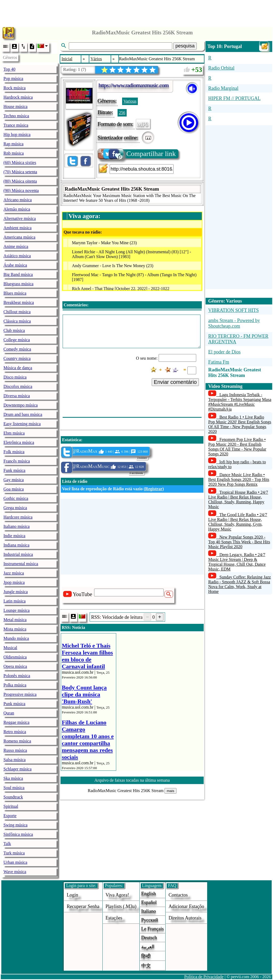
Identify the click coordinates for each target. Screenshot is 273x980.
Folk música (14, 452)
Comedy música (17, 349)
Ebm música (14, 433)
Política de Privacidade (204, 977)
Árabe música (15, 265)
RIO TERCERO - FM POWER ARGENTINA (238, 339)
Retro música (15, 732)
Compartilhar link (137, 154)
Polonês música (17, 676)
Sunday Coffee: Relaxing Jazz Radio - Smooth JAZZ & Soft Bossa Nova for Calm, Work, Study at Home (240, 584)
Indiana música (16, 545)
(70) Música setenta (20, 172)
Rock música (15, 88)
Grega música (15, 508)
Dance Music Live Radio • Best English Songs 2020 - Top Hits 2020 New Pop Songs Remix (239, 479)
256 (122, 113)
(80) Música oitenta (20, 181)
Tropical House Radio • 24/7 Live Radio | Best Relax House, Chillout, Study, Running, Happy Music (238, 499)
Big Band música (18, 274)
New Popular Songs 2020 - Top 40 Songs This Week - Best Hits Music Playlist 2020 (239, 542)
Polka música (15, 685)
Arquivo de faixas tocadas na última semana (132, 780)
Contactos (178, 895)
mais (170, 791)
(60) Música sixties (20, 162)
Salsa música (15, 760)
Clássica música (17, 321)
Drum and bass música (23, 414)
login (72, 895)
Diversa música (17, 396)
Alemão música (17, 209)
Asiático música (17, 256)
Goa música (14, 489)
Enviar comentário (175, 382)
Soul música (14, 788)
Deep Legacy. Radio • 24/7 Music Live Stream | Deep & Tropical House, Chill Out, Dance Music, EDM (237, 562)
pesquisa (185, 46)
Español (149, 902)
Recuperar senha (83, 906)
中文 (146, 966)
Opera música (15, 666)
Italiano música (17, 526)
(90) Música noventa (21, 190)
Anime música (16, 246)
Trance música (16, 125)
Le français (152, 929)
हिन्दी (146, 956)
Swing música (15, 825)
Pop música (13, 79)
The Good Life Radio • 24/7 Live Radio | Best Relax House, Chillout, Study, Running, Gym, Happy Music (238, 522)
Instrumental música (21, 564)
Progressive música (20, 694)
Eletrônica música (19, 442)
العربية (148, 947)
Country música (17, 358)
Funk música (14, 470)
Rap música (13, 144)
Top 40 (9, 69)
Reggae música (16, 722)
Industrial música (18, 554)
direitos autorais (185, 918)
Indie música (14, 536)
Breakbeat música (19, 302)
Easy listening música (22, 424)
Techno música (16, 116)
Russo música (15, 750)
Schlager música (17, 769)
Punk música (14, 704)
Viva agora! (117, 895)
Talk (7, 844)
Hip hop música (17, 134)
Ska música (13, 778)
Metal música (15, 620)
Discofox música (18, 386)
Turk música (14, 853)
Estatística (72, 440)
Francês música (17, 461)
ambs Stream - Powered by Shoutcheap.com (234, 323)
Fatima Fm (219, 362)
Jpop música (14, 582)
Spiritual (11, 806)
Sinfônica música (18, 834)
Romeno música (17, 741)
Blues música (15, 293)
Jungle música (16, 592)
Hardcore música (18, 517)
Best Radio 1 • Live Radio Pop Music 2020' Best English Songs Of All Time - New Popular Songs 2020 (240, 424)
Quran (9, 713)
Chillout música (17, 312)
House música (15, 107)
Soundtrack (13, 797)
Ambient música (17, 228)
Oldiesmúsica (15, 657)
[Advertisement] (136, 12)
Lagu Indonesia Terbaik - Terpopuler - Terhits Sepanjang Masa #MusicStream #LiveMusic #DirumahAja (240, 402)
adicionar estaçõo (186, 906)
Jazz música (14, 573)
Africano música (18, 200)
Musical (10, 648)
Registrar (154, 489)
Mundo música (16, 638)
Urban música (15, 862)
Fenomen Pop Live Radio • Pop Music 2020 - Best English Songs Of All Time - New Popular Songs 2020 (237, 447)
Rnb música (14, 153)
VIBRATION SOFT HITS (234, 310)
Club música (14, 330)
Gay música (14, 480)
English (149, 894)
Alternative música (20, 218)
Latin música (15, 601)
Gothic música (16, 498)
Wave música (15, 872)
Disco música (15, 377)
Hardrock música (18, 97)
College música (17, 340)
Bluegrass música (18, 284)
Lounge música (17, 610)
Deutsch (149, 938)
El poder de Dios (224, 352)
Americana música (19, 237)
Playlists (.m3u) (121, 906)
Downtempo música (21, 405)
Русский (150, 920)
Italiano (149, 911)
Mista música (15, 629)
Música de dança (18, 368)
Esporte (10, 816)
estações (114, 918)
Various (130, 101)
